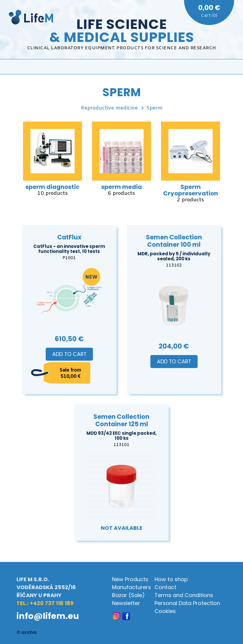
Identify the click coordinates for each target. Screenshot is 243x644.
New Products (130, 579)
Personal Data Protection (187, 603)
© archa (27, 632)
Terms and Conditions (184, 595)
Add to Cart (69, 354)
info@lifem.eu (48, 616)
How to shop (171, 579)
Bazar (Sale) (128, 595)
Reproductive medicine (109, 108)
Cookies (165, 611)
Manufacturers (132, 587)
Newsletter (126, 603)
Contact (165, 587)
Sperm (154, 108)
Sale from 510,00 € (70, 373)
